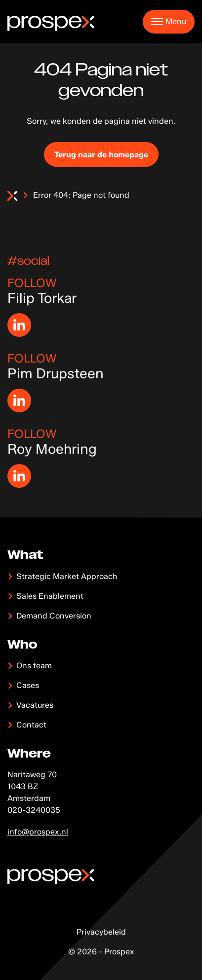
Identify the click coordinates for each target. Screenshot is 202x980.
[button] (169, 22)
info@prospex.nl (38, 832)
